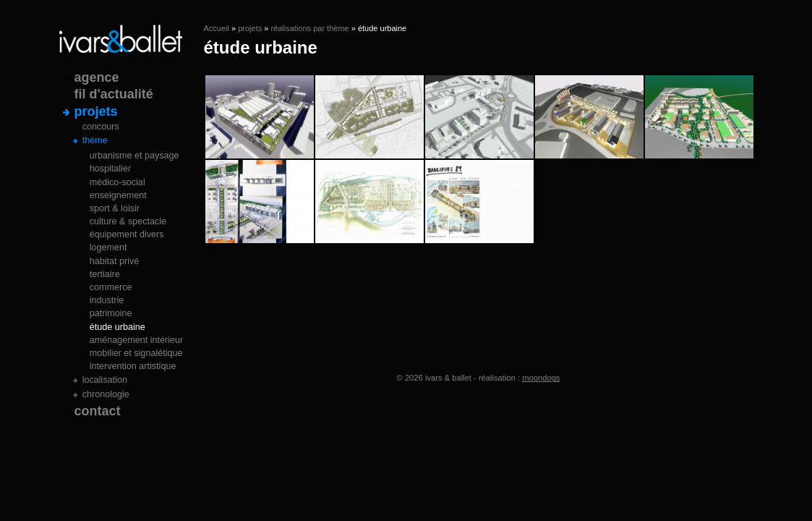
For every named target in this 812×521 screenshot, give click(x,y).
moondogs (541, 378)
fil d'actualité (114, 94)
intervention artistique (133, 366)
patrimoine (111, 313)
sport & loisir (115, 208)
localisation (105, 380)
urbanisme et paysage (134, 156)
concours (101, 127)
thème (95, 140)
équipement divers (127, 234)
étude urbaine (117, 327)
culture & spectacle (128, 221)
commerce (111, 287)
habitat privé (115, 261)
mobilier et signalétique (136, 353)
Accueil (217, 28)
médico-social (117, 182)
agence (97, 77)
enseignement (118, 195)
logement (108, 247)
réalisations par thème (309, 28)
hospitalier (110, 169)
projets (250, 28)
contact (98, 411)
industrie (107, 300)
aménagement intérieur (137, 340)
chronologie (106, 394)
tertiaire (105, 274)
